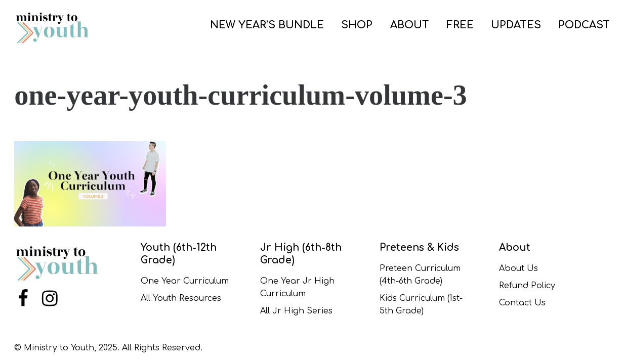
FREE (460, 25)
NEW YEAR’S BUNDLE (267, 25)
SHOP (357, 25)
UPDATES (516, 25)
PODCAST (584, 25)
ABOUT (410, 25)
